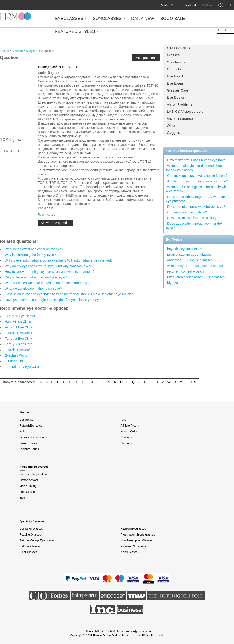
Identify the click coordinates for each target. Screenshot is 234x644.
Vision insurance (180, 118)
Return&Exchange (31, 426)
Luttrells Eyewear (17, 350)
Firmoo (4, 51)
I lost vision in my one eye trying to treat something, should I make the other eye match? (69, 294)
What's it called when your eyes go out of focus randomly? (47, 283)
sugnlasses (216, 277)
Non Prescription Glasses (137, 540)
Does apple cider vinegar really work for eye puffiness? (196, 199)
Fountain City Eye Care (22, 367)
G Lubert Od (14, 361)
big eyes (173, 283)
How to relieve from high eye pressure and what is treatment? (50, 272)
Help (22, 432)
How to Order (129, 432)
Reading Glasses (30, 535)
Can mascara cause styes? (187, 212)
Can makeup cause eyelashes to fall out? (197, 176)
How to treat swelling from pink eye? (194, 218)
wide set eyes (177, 266)
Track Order (187, 5)
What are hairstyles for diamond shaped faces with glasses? (196, 168)
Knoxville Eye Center (20, 316)
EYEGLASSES (71, 19)
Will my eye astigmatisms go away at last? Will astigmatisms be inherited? (59, 260)
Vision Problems (180, 104)
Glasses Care (178, 90)
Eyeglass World (16, 355)
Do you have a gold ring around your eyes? (36, 277)
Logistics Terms (29, 449)
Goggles (174, 133)
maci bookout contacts (209, 266)
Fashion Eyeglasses (133, 529)
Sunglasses (176, 62)
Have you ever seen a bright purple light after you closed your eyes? (54, 300)
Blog (22, 498)
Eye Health (176, 76)
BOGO (207, 5)
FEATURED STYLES (77, 31)
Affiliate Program (131, 426)
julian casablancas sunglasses (189, 255)
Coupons (126, 437)
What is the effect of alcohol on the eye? (34, 249)
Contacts (174, 69)
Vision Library (28, 486)
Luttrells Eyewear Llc (20, 333)
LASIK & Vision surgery (185, 111)
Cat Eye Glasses (30, 546)
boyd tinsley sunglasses (185, 249)
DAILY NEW (143, 19)
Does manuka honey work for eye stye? (196, 207)
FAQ (123, 420)
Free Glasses (28, 492)
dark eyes (174, 260)
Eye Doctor (176, 97)
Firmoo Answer (29, 480)
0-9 (194, 382)
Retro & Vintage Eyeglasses (37, 540)
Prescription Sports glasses (138, 535)
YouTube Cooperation (33, 474)
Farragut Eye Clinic (19, 327)
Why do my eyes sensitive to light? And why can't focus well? (49, 266)
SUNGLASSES (109, 19)
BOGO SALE (173, 19)
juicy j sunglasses (200, 260)
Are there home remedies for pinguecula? (198, 181)
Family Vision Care (18, 344)
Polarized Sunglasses (134, 546)
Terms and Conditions (33, 437)
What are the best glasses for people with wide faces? (197, 189)
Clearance (127, 443)
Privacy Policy (28, 443)
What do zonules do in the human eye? (33, 289)
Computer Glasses (31, 529)
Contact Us (26, 420)
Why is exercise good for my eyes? (30, 255)
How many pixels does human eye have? (197, 160)
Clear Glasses (28, 552)
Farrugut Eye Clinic (19, 339)
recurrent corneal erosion (186, 271)
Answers (17, 51)
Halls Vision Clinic (18, 322)
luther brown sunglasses (185, 277)
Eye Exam (175, 83)
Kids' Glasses (129, 552)
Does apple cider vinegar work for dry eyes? (194, 226)
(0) (221, 5)
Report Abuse (46, 215)
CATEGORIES (178, 48)
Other (171, 125)
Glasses (173, 55)
